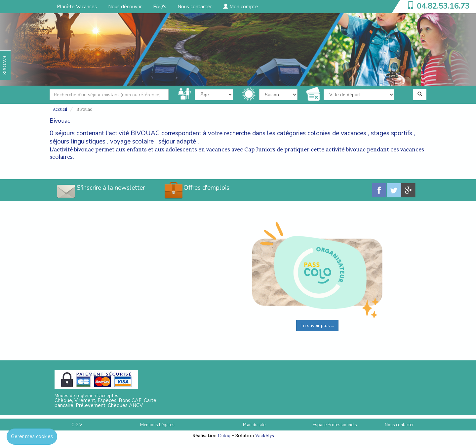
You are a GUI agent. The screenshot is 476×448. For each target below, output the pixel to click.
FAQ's (160, 7)
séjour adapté (177, 142)
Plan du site (254, 425)
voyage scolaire (132, 142)
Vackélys (265, 435)
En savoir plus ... (317, 326)
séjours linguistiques (78, 142)
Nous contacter (195, 7)
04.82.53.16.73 (443, 6)
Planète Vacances (77, 7)
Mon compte (241, 7)
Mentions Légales (157, 425)
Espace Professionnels (335, 425)
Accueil (60, 109)
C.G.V (77, 425)
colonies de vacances (337, 133)
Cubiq (224, 435)
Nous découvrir (125, 7)
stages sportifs (392, 133)
